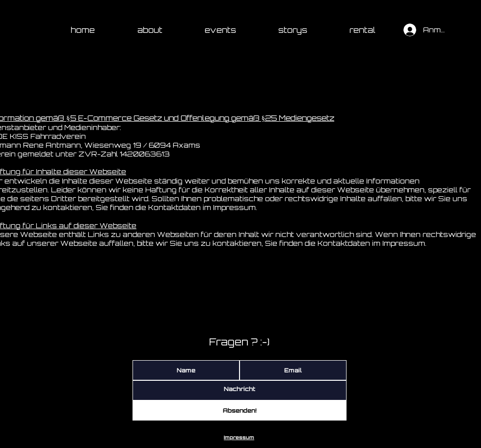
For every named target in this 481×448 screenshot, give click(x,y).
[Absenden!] (240, 410)
